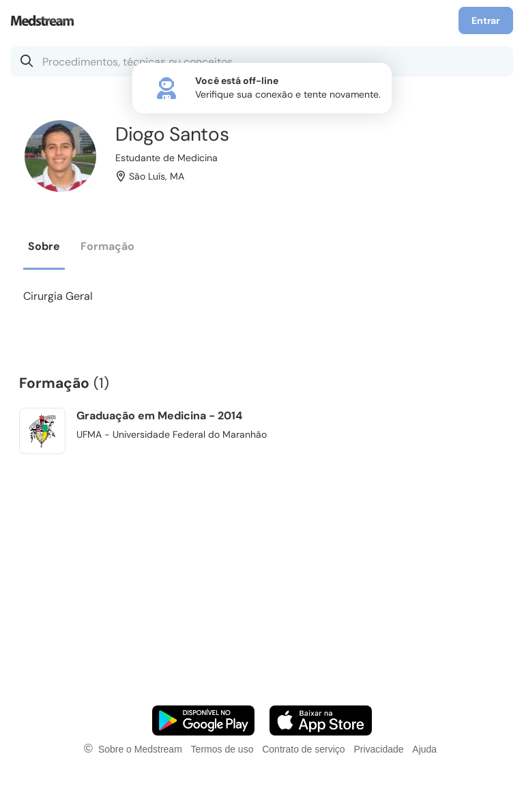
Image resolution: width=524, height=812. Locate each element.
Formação (107, 246)
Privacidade (378, 749)
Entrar (486, 20)
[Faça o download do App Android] (203, 720)
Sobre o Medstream (140, 749)
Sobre (44, 246)
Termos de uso (222, 749)
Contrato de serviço (303, 749)
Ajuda (424, 749)
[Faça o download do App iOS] (321, 720)
